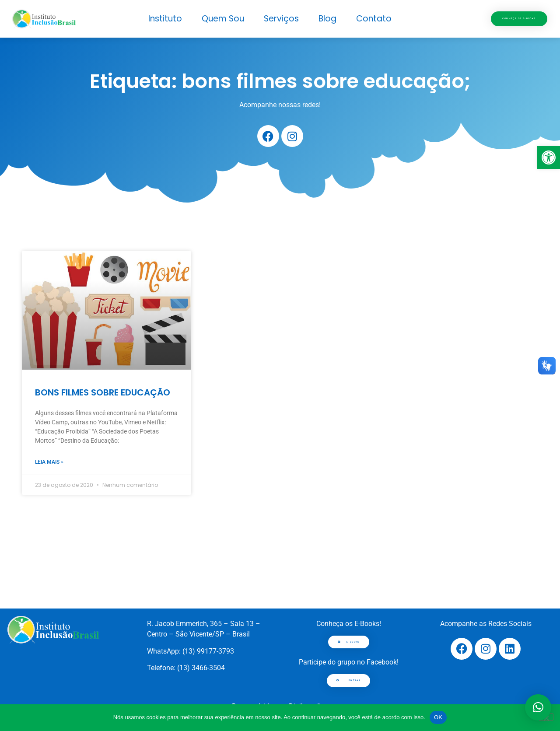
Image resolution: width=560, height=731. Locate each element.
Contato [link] (374, 19)
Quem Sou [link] (223, 19)
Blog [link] (327, 19)
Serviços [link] (281, 19)
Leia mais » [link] (49, 462)
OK (438, 717)
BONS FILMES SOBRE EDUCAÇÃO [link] (103, 392)
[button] (538, 707)
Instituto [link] (165, 19)
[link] (549, 157)
